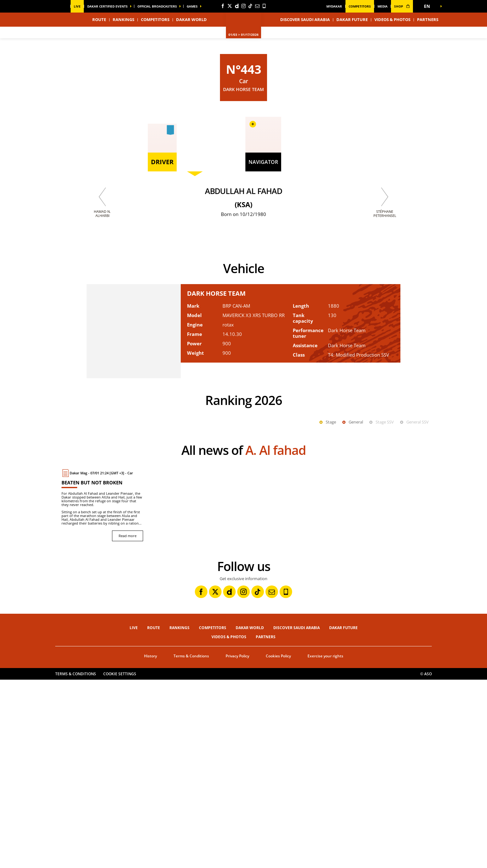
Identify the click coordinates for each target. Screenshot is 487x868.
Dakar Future (352, 19)
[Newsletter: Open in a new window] (257, 6)
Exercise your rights (325, 844)
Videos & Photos (392, 19)
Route (154, 816)
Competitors (360, 6)
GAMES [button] (192, 6)
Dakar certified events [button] (107, 6)
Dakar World (250, 816)
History (150, 844)
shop (402, 6)
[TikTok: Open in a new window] (250, 6)
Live (77, 6)
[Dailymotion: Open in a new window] (237, 6)
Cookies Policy (278, 844)
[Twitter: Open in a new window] (230, 6)
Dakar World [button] (191, 19)
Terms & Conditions (191, 844)
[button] (429, 6)
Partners (428, 19)
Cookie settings (120, 862)
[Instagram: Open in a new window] (243, 6)
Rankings (123, 19)
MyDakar (334, 6)
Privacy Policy (237, 844)
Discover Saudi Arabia (305, 19)
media (383, 6)
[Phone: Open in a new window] (264, 6)
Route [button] (99, 19)
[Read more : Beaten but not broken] (102, 693)
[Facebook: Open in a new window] (223, 6)
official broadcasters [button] (157, 6)
